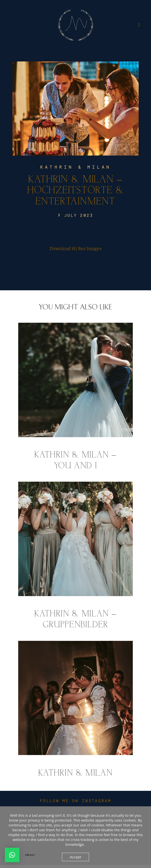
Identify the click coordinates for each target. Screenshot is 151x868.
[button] (12, 855)
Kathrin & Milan (75, 170)
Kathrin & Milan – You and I (76, 400)
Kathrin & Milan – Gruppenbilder (76, 559)
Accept (76, 857)
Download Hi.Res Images (76, 252)
